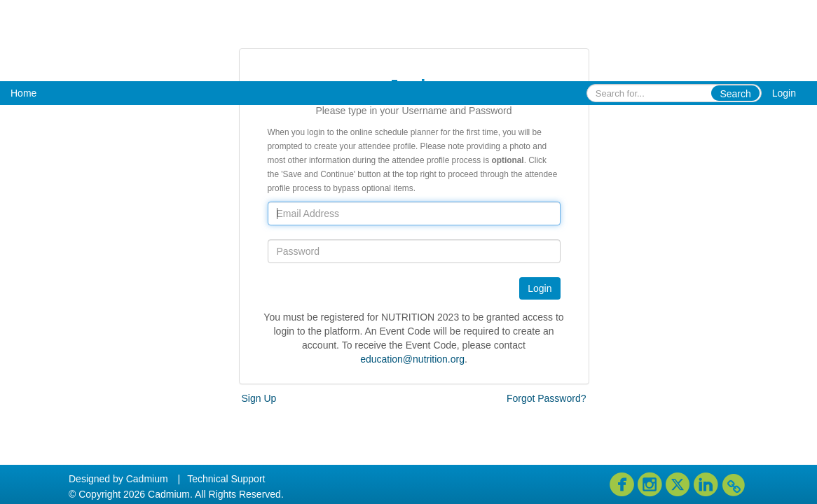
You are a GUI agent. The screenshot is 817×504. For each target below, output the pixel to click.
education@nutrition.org (412, 359)
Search (735, 94)
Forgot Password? (547, 398)
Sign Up (259, 398)
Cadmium (147, 479)
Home (23, 93)
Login (784, 93)
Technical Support (226, 479)
